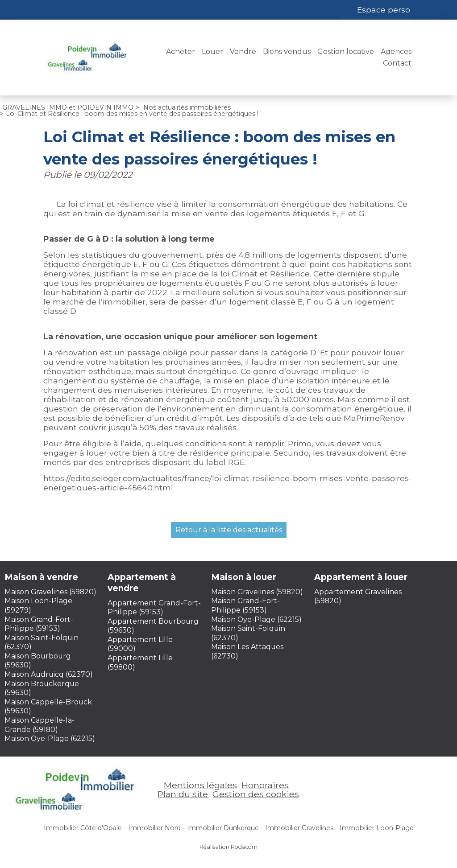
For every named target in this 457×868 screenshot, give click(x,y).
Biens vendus (287, 51)
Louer (212, 51)
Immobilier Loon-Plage (377, 828)
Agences (396, 51)
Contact (397, 63)
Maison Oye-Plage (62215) (50, 738)
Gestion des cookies (256, 794)
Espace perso (384, 10)
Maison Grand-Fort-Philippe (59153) (39, 624)
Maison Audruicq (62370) (49, 674)
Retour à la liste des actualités (229, 530)
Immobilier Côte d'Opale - (85, 828)
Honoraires (265, 785)
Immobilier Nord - (156, 828)
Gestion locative (346, 51)
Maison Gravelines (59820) (50, 592)
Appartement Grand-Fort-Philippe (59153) (154, 608)
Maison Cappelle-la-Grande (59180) (39, 725)
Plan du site (183, 794)
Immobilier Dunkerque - (225, 828)
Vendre (243, 51)
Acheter (181, 51)
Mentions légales (200, 785)
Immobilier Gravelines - (301, 828)
